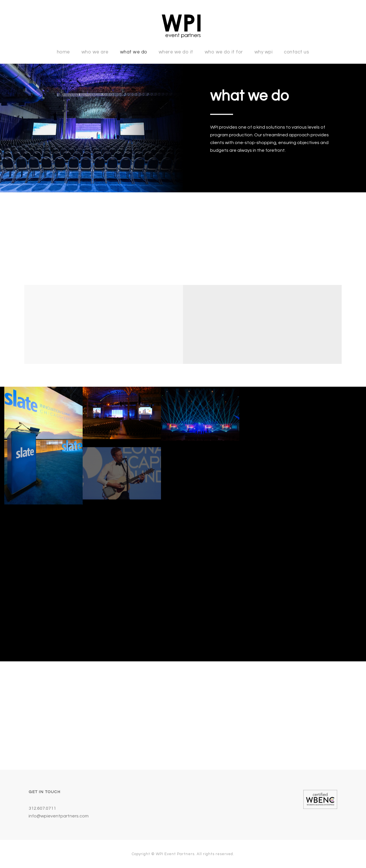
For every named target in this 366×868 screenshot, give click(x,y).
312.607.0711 (42, 808)
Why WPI (264, 52)
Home (63, 52)
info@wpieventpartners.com (59, 816)
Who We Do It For (224, 52)
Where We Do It (176, 52)
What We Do (134, 52)
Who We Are (95, 52)
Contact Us (297, 52)
